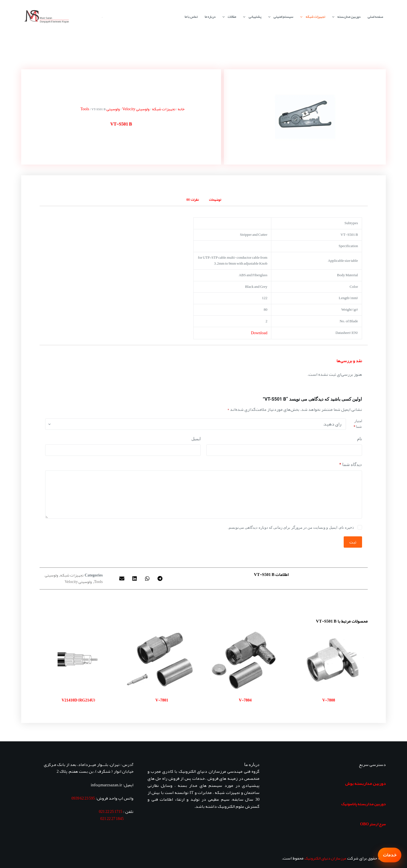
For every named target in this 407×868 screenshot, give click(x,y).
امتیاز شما (358, 424)
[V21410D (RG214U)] (78, 659)
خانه (181, 109)
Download (259, 333)
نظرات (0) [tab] (192, 200)
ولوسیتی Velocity (136, 109)
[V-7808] (329, 659)
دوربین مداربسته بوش (365, 783)
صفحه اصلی (375, 17)
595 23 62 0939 (83, 798)
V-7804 (245, 700)
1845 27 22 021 (112, 819)
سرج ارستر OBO (373, 824)
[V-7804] (245, 659)
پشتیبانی (251, 17)
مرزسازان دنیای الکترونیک (325, 858)
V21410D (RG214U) (78, 700)
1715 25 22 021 (111, 811)
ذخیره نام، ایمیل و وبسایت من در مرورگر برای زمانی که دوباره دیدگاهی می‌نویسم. (291, 527)
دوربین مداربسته (345, 17)
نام (360, 439)
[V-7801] (162, 659)
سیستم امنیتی (280, 17)
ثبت (353, 542)
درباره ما (210, 17)
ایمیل (196, 439)
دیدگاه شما (351, 465)
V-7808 (329, 700)
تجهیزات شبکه (311, 17)
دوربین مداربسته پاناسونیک (363, 804)
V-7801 (162, 700)
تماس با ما (191, 17)
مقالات (228, 17)
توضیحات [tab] (215, 200)
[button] (160, 578)
